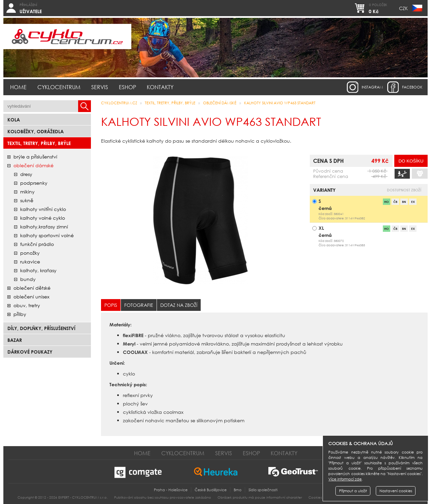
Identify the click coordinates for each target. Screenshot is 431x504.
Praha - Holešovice (171, 490)
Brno (238, 490)
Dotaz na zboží (179, 305)
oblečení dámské (34, 165)
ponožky (30, 253)
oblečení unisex (31, 297)
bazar (15, 340)
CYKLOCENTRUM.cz (119, 103)
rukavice (30, 262)
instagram (372, 87)
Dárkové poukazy (30, 352)
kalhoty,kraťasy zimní (44, 227)
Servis (100, 87)
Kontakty (160, 87)
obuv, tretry (27, 305)
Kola (14, 120)
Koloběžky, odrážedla (36, 131)
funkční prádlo (37, 244)
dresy (26, 174)
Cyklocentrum (59, 87)
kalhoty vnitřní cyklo (43, 209)
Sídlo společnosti (263, 490)
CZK (403, 8)
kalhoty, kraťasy (38, 270)
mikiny (27, 192)
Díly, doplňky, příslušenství (41, 328)
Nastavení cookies (396, 491)
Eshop (127, 87)
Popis (111, 305)
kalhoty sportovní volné (47, 235)
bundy (28, 279)
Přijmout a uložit (353, 491)
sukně (27, 200)
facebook (412, 87)
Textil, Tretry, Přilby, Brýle (39, 143)
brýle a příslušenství (35, 157)
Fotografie (139, 305)
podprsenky (34, 183)
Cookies (315, 497)
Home (18, 87)
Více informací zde (345, 479)
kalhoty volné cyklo (43, 218)
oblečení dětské (32, 288)
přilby (20, 314)
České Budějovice (211, 490)
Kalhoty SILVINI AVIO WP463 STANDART (280, 103)
